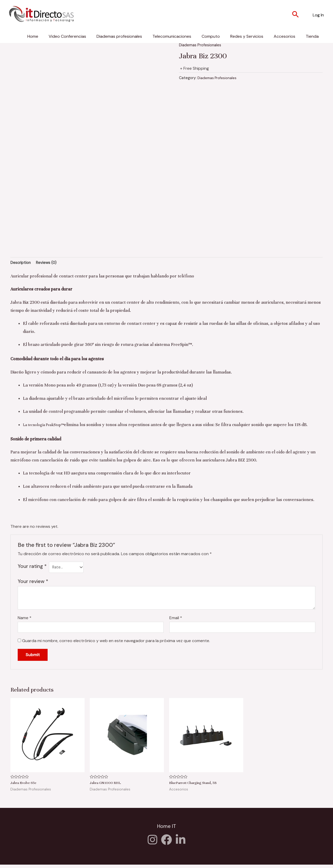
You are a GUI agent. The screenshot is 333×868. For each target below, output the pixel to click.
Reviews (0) (50, 263)
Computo (211, 36)
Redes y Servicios (247, 36)
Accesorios (284, 36)
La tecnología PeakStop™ (48, 426)
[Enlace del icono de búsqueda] (296, 15)
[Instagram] (152, 843)
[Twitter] (181, 843)
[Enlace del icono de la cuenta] (318, 15)
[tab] (22, 263)
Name (25, 620)
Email (176, 620)
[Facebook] (166, 843)
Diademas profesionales (119, 36)
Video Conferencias (67, 36)
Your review (33, 584)
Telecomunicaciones (172, 36)
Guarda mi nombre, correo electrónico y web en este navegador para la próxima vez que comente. (116, 645)
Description (22, 263)
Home (33, 36)
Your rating (32, 567)
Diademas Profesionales (202, 45)
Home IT (167, 830)
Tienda (312, 36)
